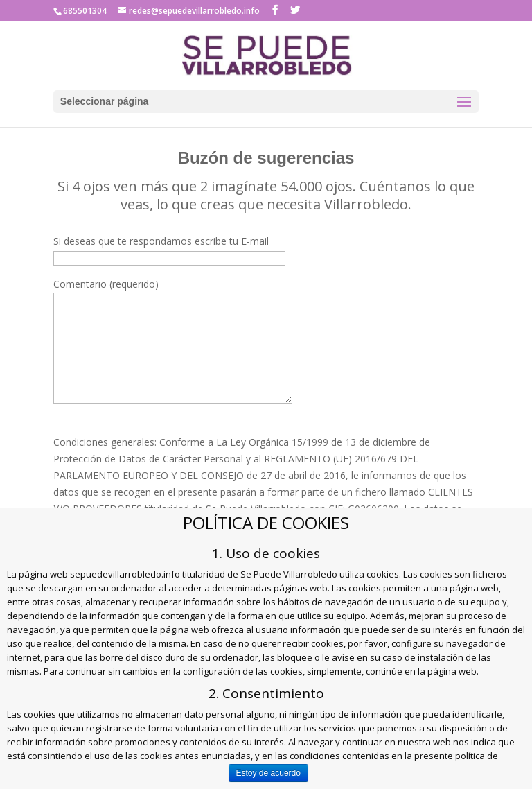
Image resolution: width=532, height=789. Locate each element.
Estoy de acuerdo (268, 773)
